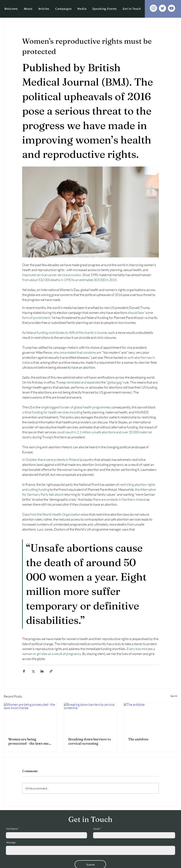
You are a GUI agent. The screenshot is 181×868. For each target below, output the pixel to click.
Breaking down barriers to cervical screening (90, 741)
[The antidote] (150, 718)
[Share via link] (51, 671)
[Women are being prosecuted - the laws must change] (31, 718)
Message (11, 842)
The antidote (138, 739)
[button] (63, 9)
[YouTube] (171, 8)
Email (97, 829)
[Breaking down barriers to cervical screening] (91, 718)
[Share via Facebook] (24, 671)
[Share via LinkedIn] (42, 671)
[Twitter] (162, 8)
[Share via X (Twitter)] (33, 671)
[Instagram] (153, 8)
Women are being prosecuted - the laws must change (30, 741)
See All (174, 696)
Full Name (12, 829)
